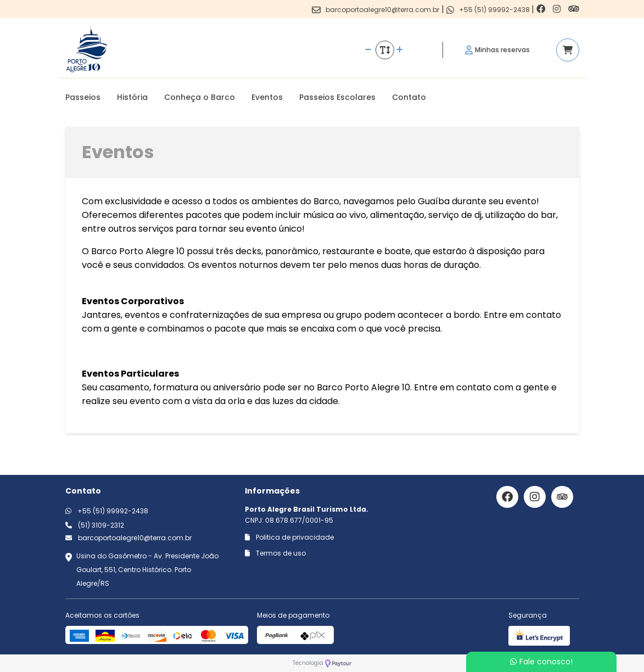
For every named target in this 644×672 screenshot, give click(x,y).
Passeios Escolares (337, 97)
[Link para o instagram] (558, 9)
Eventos (267, 97)
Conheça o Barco (200, 97)
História (132, 97)
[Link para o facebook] (542, 9)
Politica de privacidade (289, 537)
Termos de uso (275, 553)
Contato (409, 97)
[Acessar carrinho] (568, 50)
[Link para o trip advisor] (574, 9)
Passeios (83, 97)
